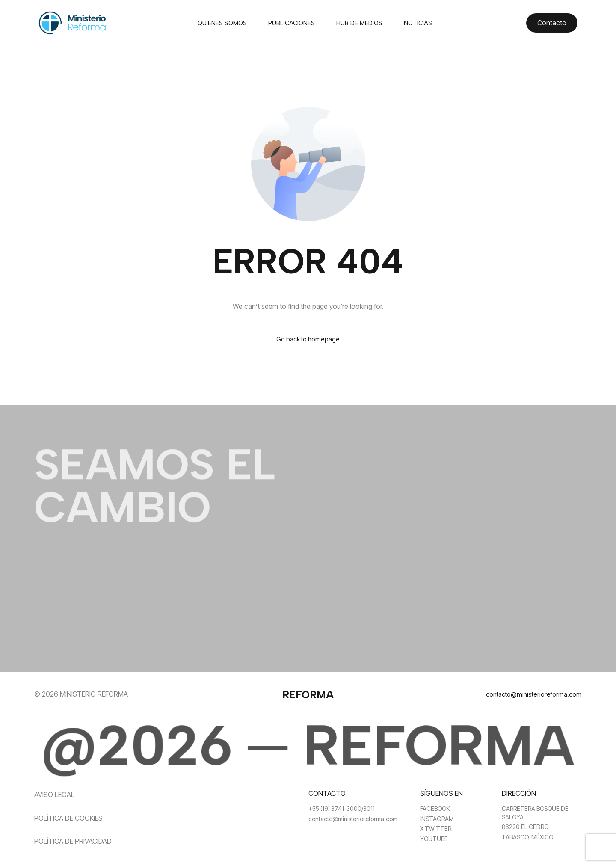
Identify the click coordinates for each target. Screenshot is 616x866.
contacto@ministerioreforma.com (530, 695)
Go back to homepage (308, 340)
